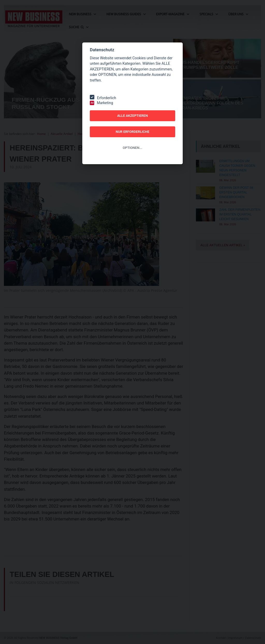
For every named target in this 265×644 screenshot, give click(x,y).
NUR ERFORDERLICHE (132, 132)
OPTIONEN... (132, 148)
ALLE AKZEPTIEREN (133, 116)
